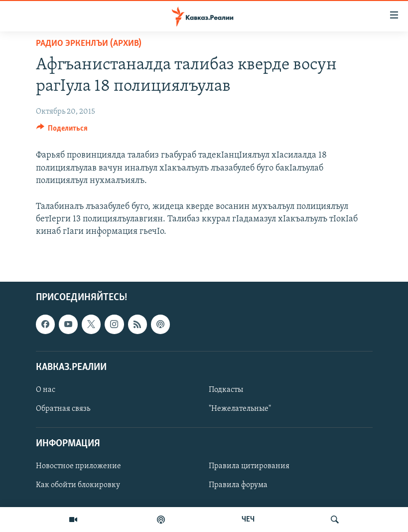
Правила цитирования (249, 467)
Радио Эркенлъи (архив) (89, 44)
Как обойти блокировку (78, 486)
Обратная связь (63, 409)
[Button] (62, 131)
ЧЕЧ (248, 520)
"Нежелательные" (240, 409)
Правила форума (238, 486)
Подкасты (226, 390)
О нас (46, 390)
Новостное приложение (78, 467)
